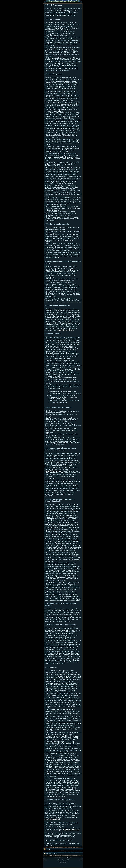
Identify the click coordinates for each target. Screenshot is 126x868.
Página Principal (51, 853)
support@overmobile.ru (65, 330)
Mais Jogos (63, 862)
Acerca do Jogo (67, 858)
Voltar (47, 849)
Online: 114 (58, 858)
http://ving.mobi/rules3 (52, 819)
